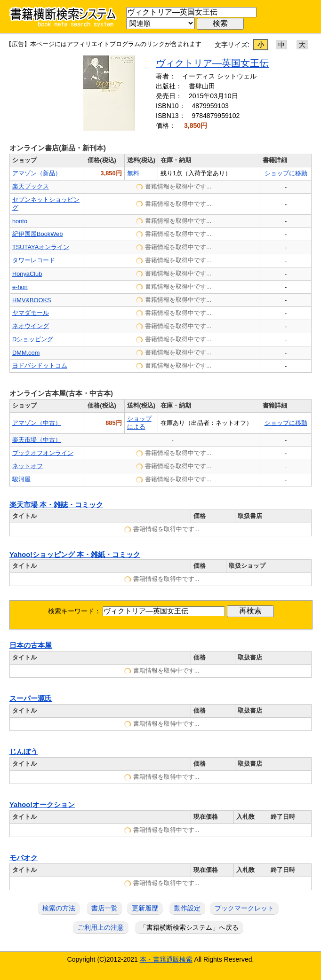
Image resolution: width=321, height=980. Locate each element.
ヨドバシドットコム (40, 365)
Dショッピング (33, 339)
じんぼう (24, 752)
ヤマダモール (31, 313)
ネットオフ (28, 466)
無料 (133, 173)
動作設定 (187, 908)
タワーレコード (34, 260)
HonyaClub (27, 274)
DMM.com (26, 353)
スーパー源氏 (31, 698)
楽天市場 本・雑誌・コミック (56, 505)
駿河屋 (21, 479)
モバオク (24, 858)
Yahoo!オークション (42, 805)
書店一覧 (104, 908)
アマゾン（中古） (37, 423)
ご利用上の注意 (101, 927)
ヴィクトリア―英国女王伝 (212, 63)
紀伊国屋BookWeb (37, 234)
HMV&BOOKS (32, 300)
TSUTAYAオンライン (41, 247)
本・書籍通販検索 (166, 959)
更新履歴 (145, 908)
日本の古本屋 (31, 645)
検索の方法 (59, 908)
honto (20, 221)
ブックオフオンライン (43, 453)
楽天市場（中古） (37, 440)
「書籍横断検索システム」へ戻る (189, 927)
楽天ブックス (31, 186)
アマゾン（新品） (37, 173)
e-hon (20, 287)
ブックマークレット (244, 908)
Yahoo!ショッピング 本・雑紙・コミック (75, 555)
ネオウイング (31, 326)
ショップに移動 (286, 173)
